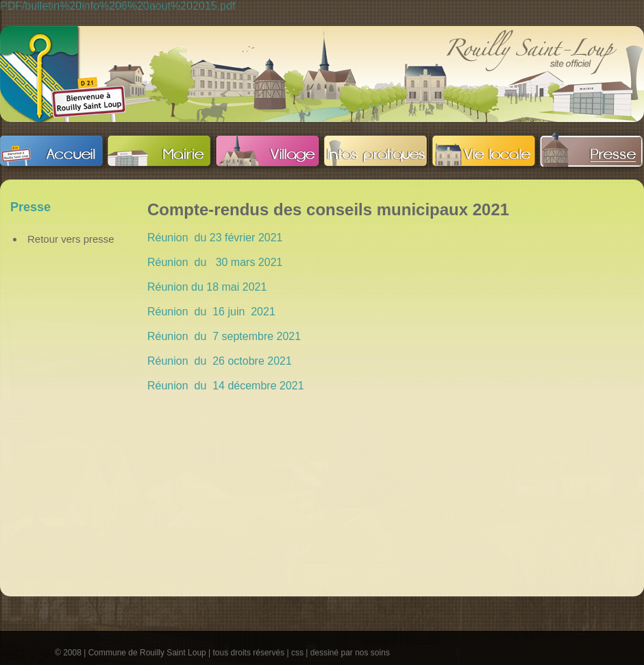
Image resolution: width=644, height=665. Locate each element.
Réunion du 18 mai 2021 (207, 287)
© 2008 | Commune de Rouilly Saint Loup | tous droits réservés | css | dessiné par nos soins (222, 653)
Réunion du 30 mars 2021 (215, 262)
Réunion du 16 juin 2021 (211, 312)
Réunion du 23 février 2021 (215, 238)
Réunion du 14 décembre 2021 (226, 386)
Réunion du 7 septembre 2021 (224, 336)
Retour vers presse (71, 239)
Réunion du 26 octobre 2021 (220, 361)
